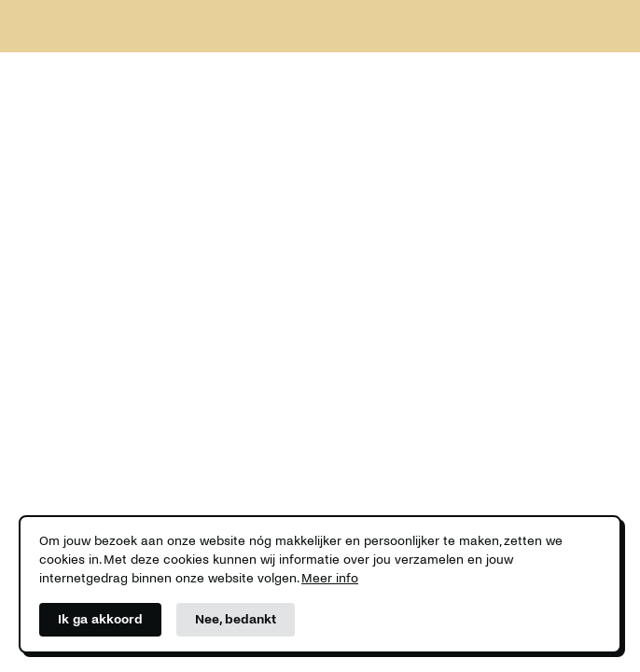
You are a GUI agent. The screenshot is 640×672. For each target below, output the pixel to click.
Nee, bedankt (236, 619)
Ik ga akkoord (100, 619)
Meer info (330, 578)
